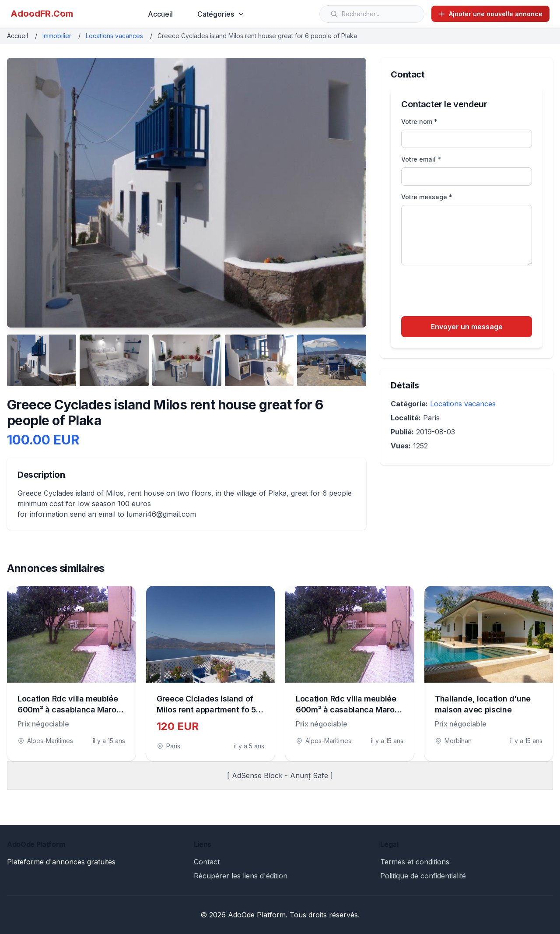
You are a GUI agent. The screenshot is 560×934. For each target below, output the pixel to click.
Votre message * (427, 197)
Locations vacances (114, 36)
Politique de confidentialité (423, 876)
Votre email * (421, 159)
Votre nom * (419, 122)
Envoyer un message (467, 327)
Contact (207, 862)
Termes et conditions (415, 862)
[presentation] (468, 292)
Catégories (221, 14)
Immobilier (57, 36)
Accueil (160, 14)
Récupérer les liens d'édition (241, 876)
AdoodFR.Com (42, 14)
